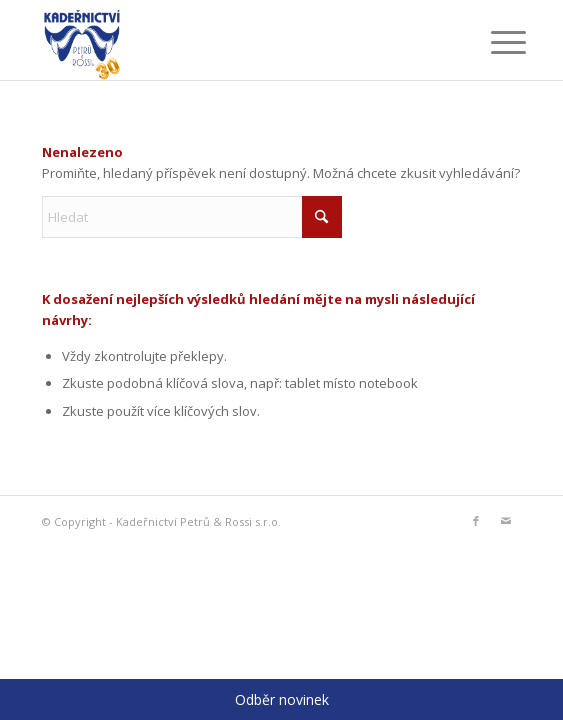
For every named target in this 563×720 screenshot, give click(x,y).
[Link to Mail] (506, 521)
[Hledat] (192, 217)
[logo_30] (233, 40)
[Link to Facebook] (476, 521)
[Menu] (493, 42)
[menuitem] (493, 42)
